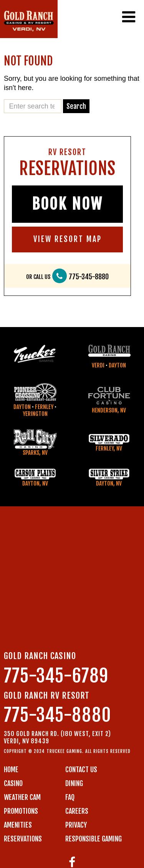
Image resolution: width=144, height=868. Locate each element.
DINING (74, 783)
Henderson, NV (109, 410)
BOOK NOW (67, 204)
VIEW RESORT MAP (68, 239)
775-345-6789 (56, 676)
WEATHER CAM (22, 797)
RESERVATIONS (23, 839)
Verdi (98, 365)
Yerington (35, 414)
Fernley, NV (109, 448)
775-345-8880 (89, 277)
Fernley (44, 407)
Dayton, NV (35, 483)
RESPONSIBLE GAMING (94, 839)
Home (11, 770)
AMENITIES (18, 825)
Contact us (81, 770)
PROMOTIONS (21, 811)
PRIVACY (76, 825)
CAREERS (77, 811)
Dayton (117, 365)
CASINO (13, 783)
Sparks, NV (35, 453)
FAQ (70, 797)
